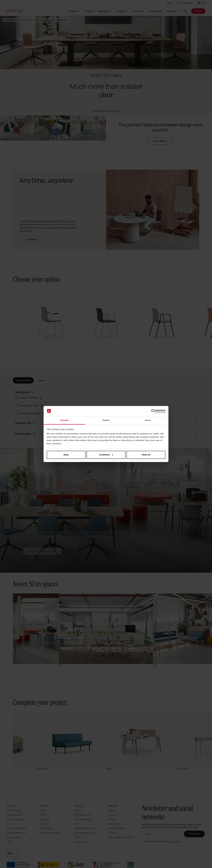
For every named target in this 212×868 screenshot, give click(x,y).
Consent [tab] (64, 420)
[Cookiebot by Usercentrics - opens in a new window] (153, 411)
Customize (106, 455)
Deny (66, 455)
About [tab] (148, 420)
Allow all (146, 455)
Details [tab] (106, 420)
